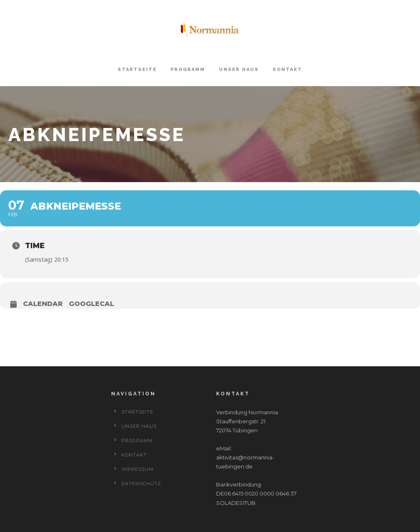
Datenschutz (141, 484)
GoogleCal (91, 304)
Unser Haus (239, 70)
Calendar (43, 304)
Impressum (137, 469)
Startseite (137, 70)
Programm (188, 70)
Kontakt (288, 70)
